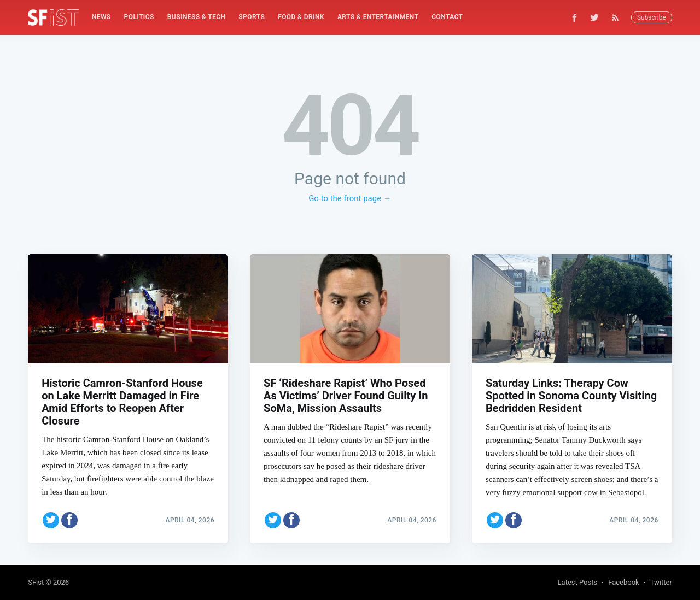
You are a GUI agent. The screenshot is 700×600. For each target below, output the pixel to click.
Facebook (623, 582)
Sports (252, 17)
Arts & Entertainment (378, 17)
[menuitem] (101, 17)
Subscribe (652, 17)
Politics (139, 17)
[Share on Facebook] (69, 520)
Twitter (661, 582)
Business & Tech (197, 17)
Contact (447, 17)
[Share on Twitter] (51, 520)
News (101, 17)
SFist (36, 582)
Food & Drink (301, 17)
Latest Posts (578, 582)
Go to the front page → (350, 198)
